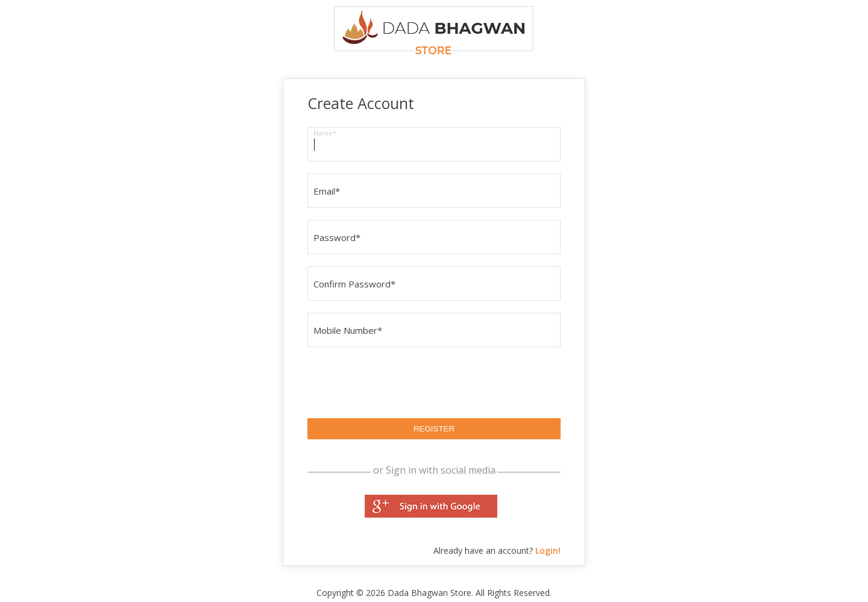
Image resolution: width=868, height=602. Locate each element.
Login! (548, 550)
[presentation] (399, 383)
